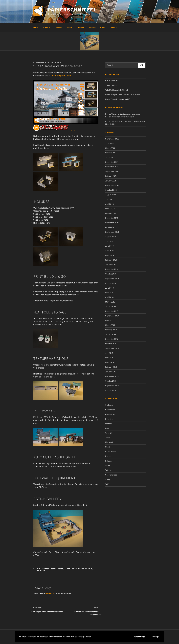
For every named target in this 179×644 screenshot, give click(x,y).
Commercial (57, 569)
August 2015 (110, 390)
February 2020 (111, 213)
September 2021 (112, 171)
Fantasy (108, 424)
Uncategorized (111, 475)
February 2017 (111, 330)
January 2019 (111, 265)
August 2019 (110, 237)
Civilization (43, 569)
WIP (107, 484)
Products (46, 27)
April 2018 (109, 297)
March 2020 (110, 209)
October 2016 (111, 344)
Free (107, 428)
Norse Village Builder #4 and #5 (118, 99)
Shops (69, 27)
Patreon (92, 27)
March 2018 (110, 302)
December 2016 (112, 339)
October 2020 (111, 190)
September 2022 (112, 139)
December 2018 (112, 269)
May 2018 (109, 292)
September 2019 (112, 232)
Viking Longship (112, 85)
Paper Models (85, 569)
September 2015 (112, 386)
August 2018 (110, 283)
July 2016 (109, 353)
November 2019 (112, 223)
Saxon (108, 465)
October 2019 (111, 227)
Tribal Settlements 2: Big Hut (117, 90)
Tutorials (80, 27)
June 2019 (109, 246)
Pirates (108, 456)
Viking (108, 479)
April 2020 (110, 204)
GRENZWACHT (112, 81)
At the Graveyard (127, 117)
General (108, 433)
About (103, 27)
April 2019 (109, 251)
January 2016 (111, 372)
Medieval (109, 442)
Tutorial (108, 470)
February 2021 (111, 176)
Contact (113, 27)
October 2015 (111, 381)
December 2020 (112, 185)
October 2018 (111, 274)
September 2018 (112, 279)
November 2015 (112, 376)
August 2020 (111, 195)
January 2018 (111, 306)
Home (35, 27)
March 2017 (110, 325)
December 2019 (112, 218)
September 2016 (112, 348)
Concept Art (110, 414)
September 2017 (112, 316)
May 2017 (109, 320)
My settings (139, 637)
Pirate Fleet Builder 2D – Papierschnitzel (121, 121)
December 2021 (112, 162)
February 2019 (111, 260)
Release (41, 571)
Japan (68, 569)
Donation (109, 419)
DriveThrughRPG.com (61, 76)
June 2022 (109, 143)
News (74, 569)
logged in (49, 593)
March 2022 (110, 148)
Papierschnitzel (72, 10)
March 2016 (110, 362)
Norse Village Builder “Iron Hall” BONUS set (123, 95)
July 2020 (109, 199)
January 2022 (111, 157)
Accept (156, 637)
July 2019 (109, 241)
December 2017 (112, 311)
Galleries (59, 27)
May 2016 (109, 358)
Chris (58, 63)
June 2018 (109, 288)
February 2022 (111, 153)
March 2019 (110, 255)
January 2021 (111, 181)
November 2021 (112, 167)
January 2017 (111, 334)
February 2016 (111, 367)
